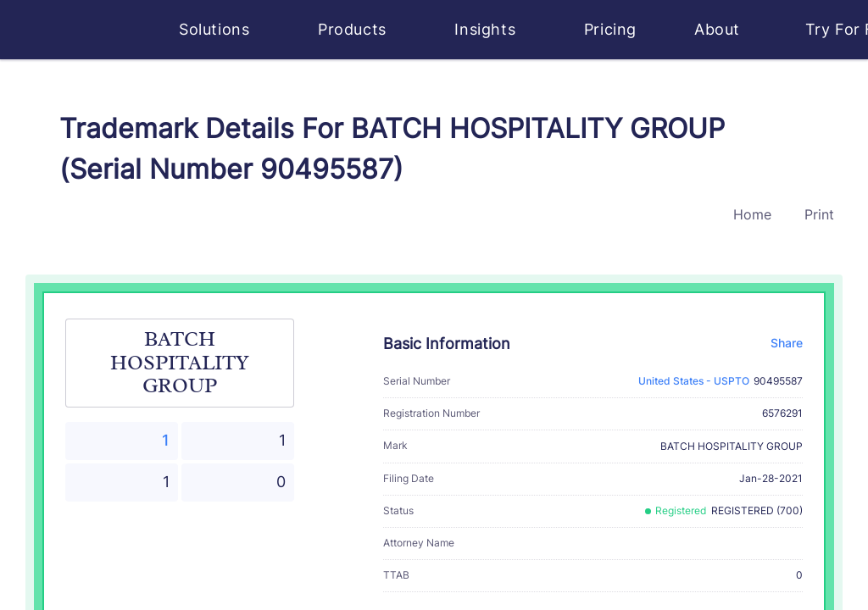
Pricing (610, 29)
